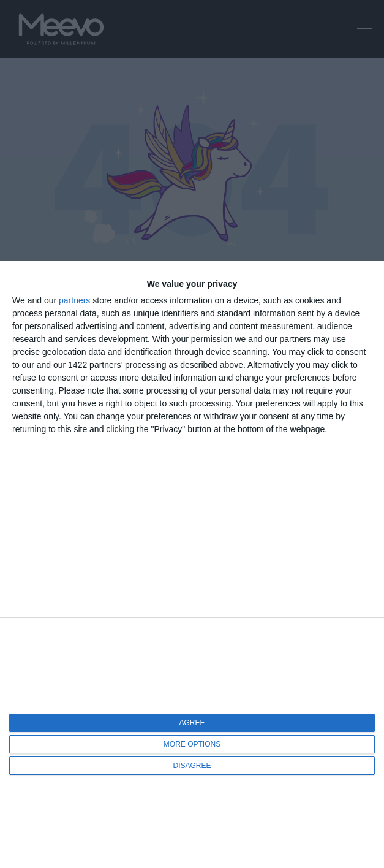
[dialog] (192, 564)
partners (74, 300)
